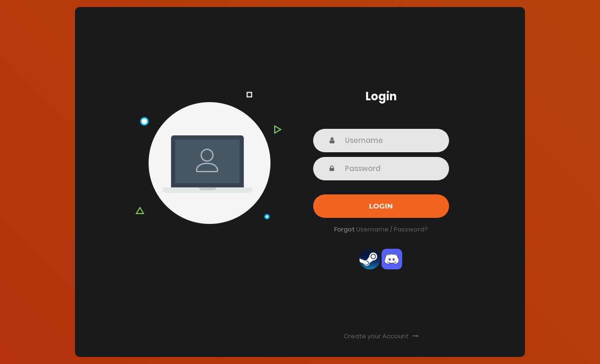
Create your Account (381, 336)
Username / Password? (392, 229)
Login (381, 206)
